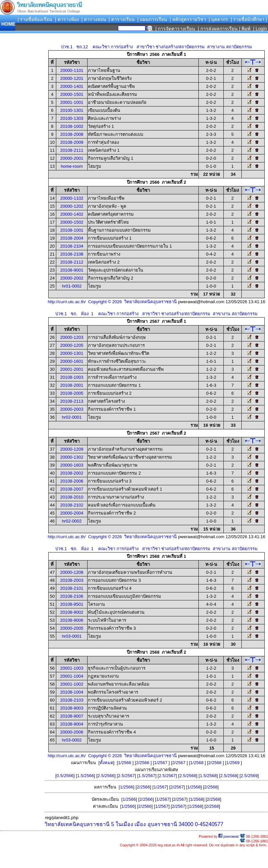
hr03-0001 (72, 636)
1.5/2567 (147, 776)
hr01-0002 (72, 286)
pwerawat (229, 836)
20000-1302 (72, 457)
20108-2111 (72, 150)
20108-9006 (72, 620)
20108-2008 (72, 134)
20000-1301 (72, 353)
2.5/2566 (106, 776)
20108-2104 (72, 246)
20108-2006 (72, 481)
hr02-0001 (72, 417)
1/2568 (197, 763)
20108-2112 (72, 262)
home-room (72, 166)
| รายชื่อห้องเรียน (35, 19)
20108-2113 (72, 401)
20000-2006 (72, 732)
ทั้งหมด (106, 763)
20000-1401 (72, 86)
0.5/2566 (65, 776)
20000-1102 (72, 198)
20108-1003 (72, 377)
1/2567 (161, 763)
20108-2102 (72, 505)
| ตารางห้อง (67, 19)
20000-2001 (72, 158)
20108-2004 (72, 238)
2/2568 (216, 763)
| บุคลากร (219, 19)
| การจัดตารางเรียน (175, 29)
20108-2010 (72, 497)
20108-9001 (72, 270)
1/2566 (125, 763)
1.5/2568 (208, 776)
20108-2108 (72, 254)
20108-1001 (72, 230)
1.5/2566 (85, 776)
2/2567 (179, 763)
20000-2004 (72, 513)
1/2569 (234, 763)
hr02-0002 (72, 521)
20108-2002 (72, 473)
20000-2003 (72, 409)
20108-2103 (72, 700)
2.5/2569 (249, 776)
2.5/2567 (126, 776)
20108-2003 (72, 580)
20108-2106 (72, 596)
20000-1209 (72, 449)
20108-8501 (72, 604)
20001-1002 (72, 684)
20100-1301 (72, 110)
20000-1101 (72, 70)
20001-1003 (72, 668)
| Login (259, 29)
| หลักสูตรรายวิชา (188, 19)
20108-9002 (72, 612)
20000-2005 (72, 628)
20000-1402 (72, 214)
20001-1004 (72, 676)
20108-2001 (72, 385)
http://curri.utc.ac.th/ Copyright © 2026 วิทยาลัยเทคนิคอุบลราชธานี (112, 302)
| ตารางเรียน (122, 19)
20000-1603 (72, 465)
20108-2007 (72, 489)
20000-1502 (72, 222)
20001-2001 (72, 369)
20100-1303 (72, 118)
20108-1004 (72, 692)
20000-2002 (72, 278)
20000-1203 (72, 337)
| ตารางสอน (94, 19)
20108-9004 (72, 724)
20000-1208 (72, 572)
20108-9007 (72, 716)
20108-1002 (72, 126)
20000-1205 (72, 345)
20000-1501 (72, 94)
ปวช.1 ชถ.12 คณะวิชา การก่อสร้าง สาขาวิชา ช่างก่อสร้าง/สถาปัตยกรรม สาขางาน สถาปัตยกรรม (156, 47)
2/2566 (143, 763)
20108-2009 (72, 142)
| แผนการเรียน (152, 19)
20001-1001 (72, 102)
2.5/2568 (188, 776)
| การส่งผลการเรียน (218, 29)
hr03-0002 (72, 740)
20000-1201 (72, 78)
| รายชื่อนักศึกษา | (249, 19)
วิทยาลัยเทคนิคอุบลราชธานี (77, 824)
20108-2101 (72, 588)
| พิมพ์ (245, 29)
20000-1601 (72, 361)
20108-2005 (72, 393)
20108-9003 (72, 708)
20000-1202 (72, 206)
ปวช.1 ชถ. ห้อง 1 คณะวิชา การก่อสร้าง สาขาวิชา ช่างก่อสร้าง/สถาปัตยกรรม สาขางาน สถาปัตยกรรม (156, 314)
